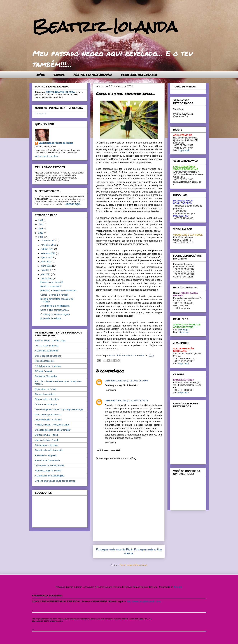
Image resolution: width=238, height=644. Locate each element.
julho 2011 (46, 262)
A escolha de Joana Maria (47, 460)
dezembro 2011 (49, 241)
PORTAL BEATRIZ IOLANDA (93, 75)
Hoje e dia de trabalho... (52, 318)
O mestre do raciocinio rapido (49, 450)
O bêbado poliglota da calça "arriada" (53, 430)
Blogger (178, 587)
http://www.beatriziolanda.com (144, 601)
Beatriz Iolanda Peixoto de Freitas (56, 143)
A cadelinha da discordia (47, 351)
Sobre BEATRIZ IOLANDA (139, 75)
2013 (41, 229)
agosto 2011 (47, 258)
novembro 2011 (49, 245)
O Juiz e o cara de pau (46, 404)
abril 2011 (46, 274)
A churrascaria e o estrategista (55, 306)
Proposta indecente (44, 361)
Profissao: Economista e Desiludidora (58, 291)
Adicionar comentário (109, 450)
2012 (41, 233)
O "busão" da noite (44, 371)
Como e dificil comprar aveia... (55, 310)
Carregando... (42, 113)
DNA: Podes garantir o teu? (48, 415)
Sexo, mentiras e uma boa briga (50, 341)
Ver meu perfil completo (46, 156)
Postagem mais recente (111, 549)
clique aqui (184, 150)
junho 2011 (47, 266)
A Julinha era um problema (48, 366)
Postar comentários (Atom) (133, 565)
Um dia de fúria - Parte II (47, 440)
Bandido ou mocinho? (51, 286)
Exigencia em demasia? (52, 282)
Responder (110, 390)
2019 (41, 220)
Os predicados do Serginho (48, 356)
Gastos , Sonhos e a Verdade (54, 295)
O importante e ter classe (47, 445)
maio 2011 (46, 270)
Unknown (110, 381)
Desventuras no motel (45, 389)
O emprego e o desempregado (55, 314)
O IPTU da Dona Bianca (47, 346)
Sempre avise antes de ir (47, 399)
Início (41, 75)
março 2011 (47, 279)
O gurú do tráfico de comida (48, 420)
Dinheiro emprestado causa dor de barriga (55, 481)
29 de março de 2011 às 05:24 (132, 401)
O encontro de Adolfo (45, 394)
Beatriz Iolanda (105, 26)
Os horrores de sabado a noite (50, 465)
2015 (41, 224)
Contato (59, 75)
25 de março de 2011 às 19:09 (132, 381)
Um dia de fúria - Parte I (46, 435)
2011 (41, 237)
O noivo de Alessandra (46, 376)
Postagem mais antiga (148, 549)
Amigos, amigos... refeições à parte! (52, 425)
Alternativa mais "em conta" (48, 471)
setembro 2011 (48, 253)
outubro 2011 (48, 249)
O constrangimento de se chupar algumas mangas (59, 409)
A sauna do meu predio (46, 455)
